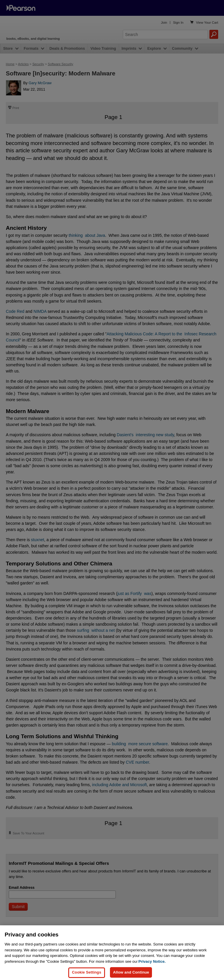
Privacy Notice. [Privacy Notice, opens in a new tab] (152, 968)
